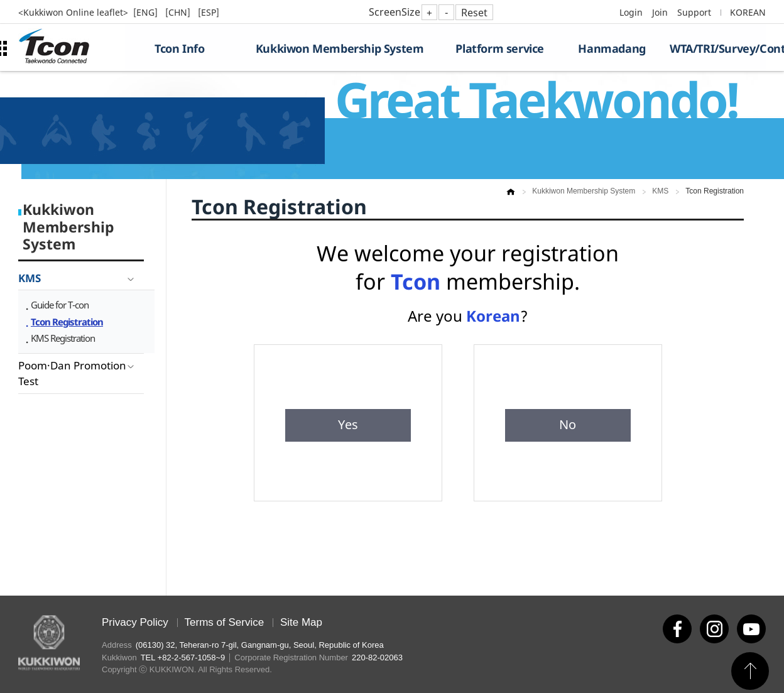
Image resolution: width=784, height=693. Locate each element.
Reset (474, 13)
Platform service (500, 48)
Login (631, 12)
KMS (30, 278)
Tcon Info (179, 48)
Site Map (301, 622)
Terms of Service (225, 622)
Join (660, 12)
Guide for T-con (60, 305)
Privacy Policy (135, 622)
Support (694, 12)
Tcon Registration (67, 322)
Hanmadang (612, 48)
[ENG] (147, 12)
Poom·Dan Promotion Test (72, 374)
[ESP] (209, 12)
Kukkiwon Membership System (340, 48)
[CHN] (179, 12)
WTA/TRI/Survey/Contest (718, 48)
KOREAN (748, 12)
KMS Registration (63, 338)
